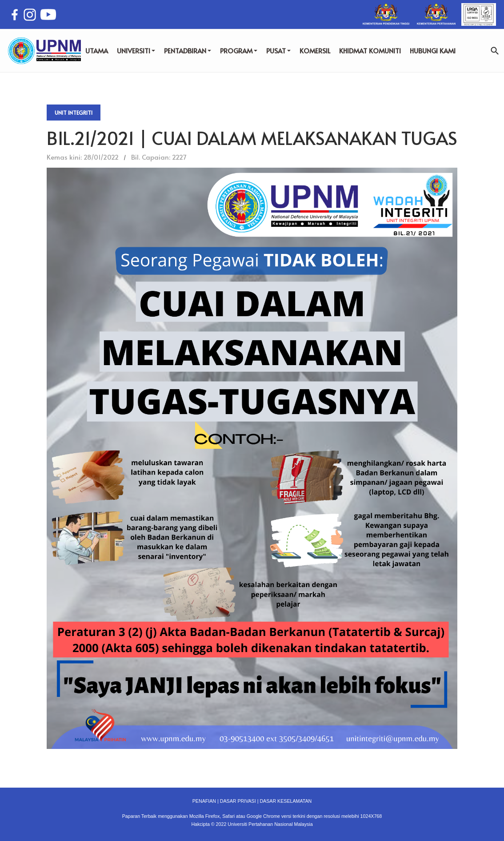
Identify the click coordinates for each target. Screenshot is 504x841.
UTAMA (97, 50)
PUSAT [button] (278, 50)
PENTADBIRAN (188, 50)
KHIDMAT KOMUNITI (370, 50)
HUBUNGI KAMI (433, 50)
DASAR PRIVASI (238, 801)
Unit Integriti (74, 113)
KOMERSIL (315, 50)
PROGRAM (239, 50)
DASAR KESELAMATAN (286, 801)
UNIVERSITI (136, 50)
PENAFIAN (204, 801)
